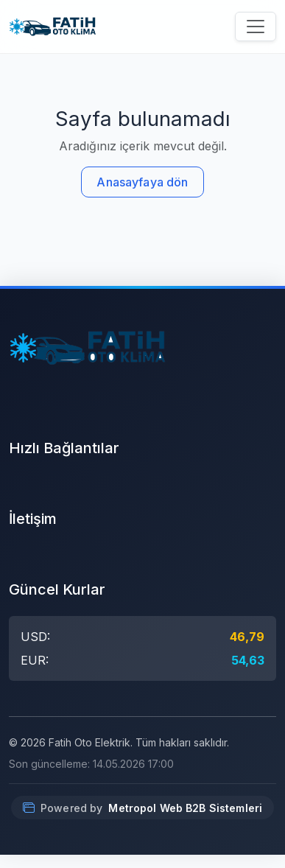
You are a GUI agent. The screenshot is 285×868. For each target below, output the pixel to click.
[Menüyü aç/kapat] (256, 27)
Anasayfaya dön (142, 182)
